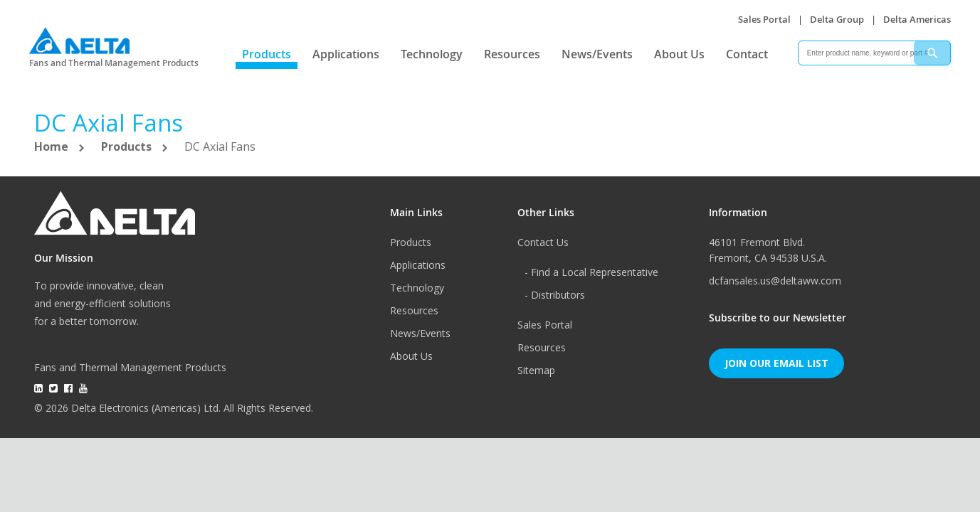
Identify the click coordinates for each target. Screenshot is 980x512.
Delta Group (837, 19)
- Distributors (555, 295)
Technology (432, 54)
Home (53, 146)
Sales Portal (764, 19)
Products (267, 54)
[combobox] (874, 53)
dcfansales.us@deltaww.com (775, 281)
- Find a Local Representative (591, 272)
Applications (346, 54)
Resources (512, 54)
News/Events (597, 54)
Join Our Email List (776, 363)
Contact (747, 54)
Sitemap (536, 370)
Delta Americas (917, 19)
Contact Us (543, 242)
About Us (679, 54)
